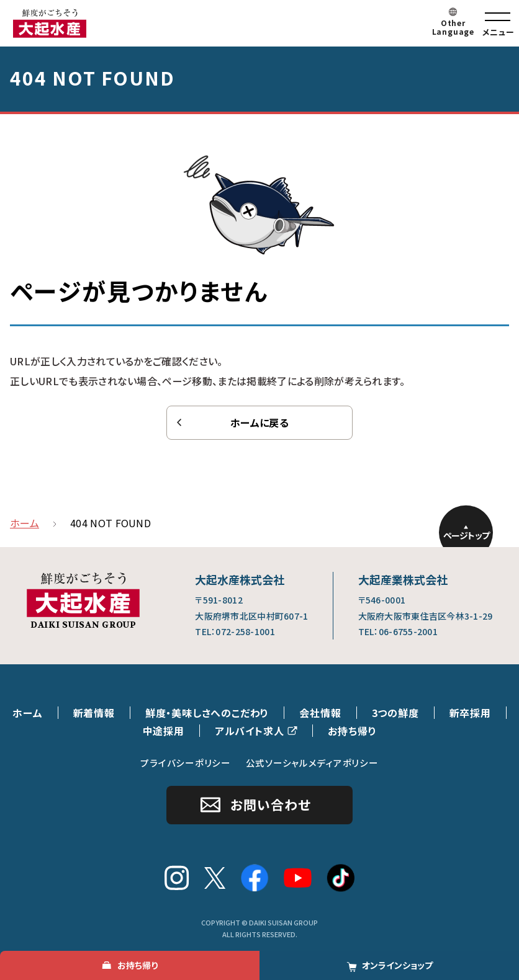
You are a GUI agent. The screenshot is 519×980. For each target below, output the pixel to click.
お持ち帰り (352, 731)
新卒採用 (470, 713)
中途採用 (164, 731)
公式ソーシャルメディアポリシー (312, 763)
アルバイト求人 (250, 731)
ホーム (27, 713)
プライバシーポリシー (185, 763)
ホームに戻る (259, 422)
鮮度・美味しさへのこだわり (207, 713)
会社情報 (320, 713)
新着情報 (94, 713)
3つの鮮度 (395, 713)
